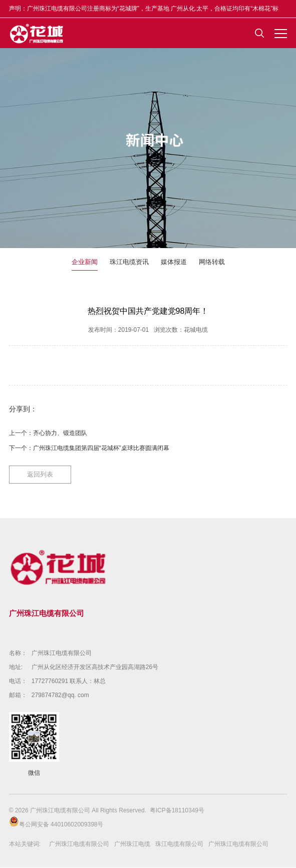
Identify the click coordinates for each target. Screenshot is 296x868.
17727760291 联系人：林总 (69, 682)
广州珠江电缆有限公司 (62, 654)
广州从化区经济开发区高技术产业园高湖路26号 (95, 668)
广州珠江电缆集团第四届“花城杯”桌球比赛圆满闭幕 (101, 449)
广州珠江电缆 (132, 844)
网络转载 (212, 262)
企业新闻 (85, 262)
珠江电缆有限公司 (179, 844)
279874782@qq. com (60, 696)
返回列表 (40, 475)
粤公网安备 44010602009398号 (56, 823)
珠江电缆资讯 (129, 262)
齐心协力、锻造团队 (60, 433)
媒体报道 (174, 262)
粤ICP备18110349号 (177, 811)
